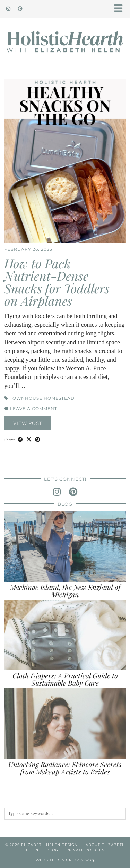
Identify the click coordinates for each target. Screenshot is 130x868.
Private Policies (85, 850)
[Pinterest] (20, 9)
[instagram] (57, 492)
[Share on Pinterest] (38, 440)
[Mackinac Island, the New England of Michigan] (65, 546)
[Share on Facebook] (20, 440)
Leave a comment (31, 408)
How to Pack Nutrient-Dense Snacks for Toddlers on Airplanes (57, 282)
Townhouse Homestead (42, 398)
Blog (52, 850)
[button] (121, 9)
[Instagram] (8, 9)
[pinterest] (73, 492)
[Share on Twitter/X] (29, 440)
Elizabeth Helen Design (49, 845)
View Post (28, 423)
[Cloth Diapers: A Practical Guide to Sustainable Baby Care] (65, 635)
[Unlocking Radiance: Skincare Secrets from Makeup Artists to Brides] (65, 723)
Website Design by (65, 860)
